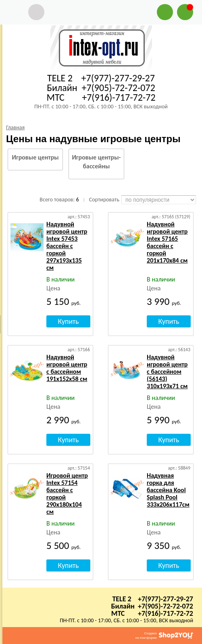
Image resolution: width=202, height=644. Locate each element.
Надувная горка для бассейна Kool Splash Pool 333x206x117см (168, 490)
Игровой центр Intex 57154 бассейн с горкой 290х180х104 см (67, 494)
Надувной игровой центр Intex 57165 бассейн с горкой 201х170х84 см (167, 242)
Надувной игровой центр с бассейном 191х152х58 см (67, 368)
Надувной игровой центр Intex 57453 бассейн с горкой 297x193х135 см (67, 246)
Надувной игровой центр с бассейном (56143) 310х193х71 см (167, 372)
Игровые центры (35, 157)
